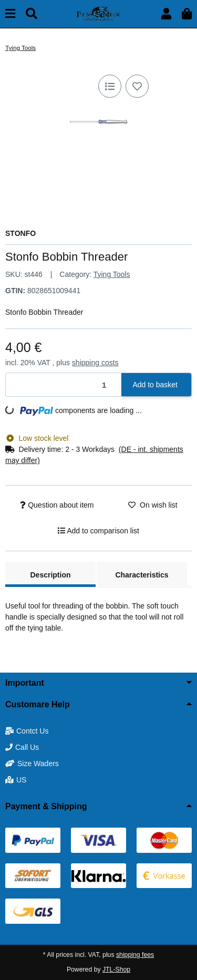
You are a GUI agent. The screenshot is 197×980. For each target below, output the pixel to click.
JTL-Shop (116, 969)
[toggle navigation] (10, 14)
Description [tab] (50, 575)
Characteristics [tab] (142, 575)
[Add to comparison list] (110, 86)
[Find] (32, 14)
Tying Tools (112, 274)
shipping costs (95, 363)
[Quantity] (64, 385)
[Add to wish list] (137, 86)
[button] (166, 14)
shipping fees (135, 955)
